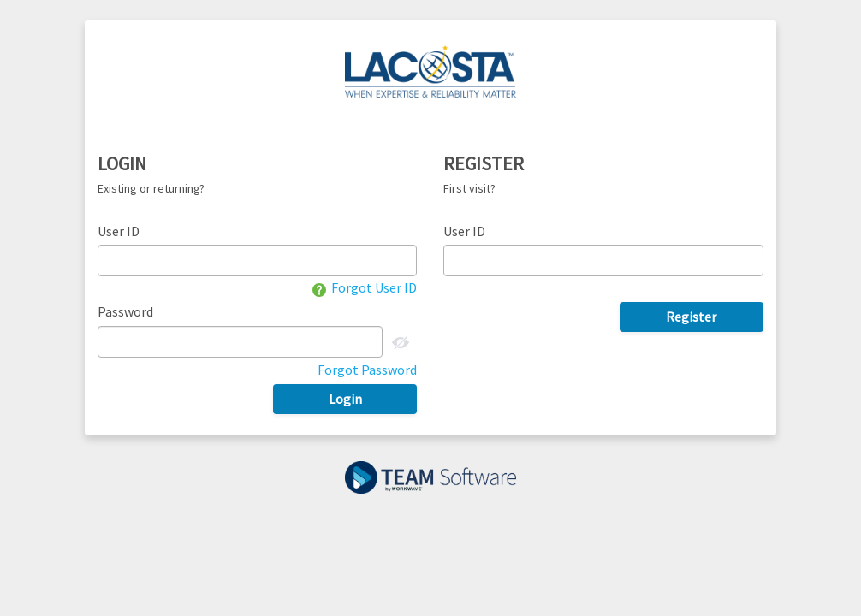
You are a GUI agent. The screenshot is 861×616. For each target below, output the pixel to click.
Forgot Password (367, 370)
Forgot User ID (365, 287)
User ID (119, 231)
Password (125, 311)
